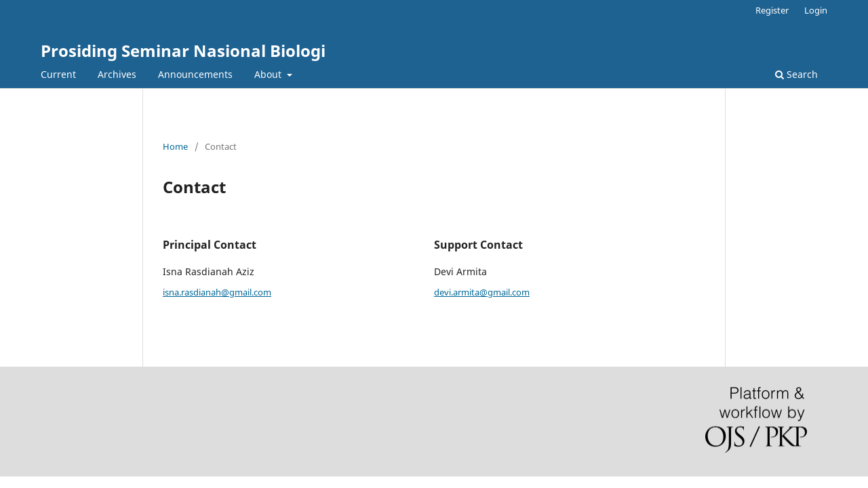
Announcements (195, 74)
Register (772, 10)
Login (816, 10)
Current (58, 74)
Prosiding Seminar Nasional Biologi (183, 50)
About (269, 74)
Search (796, 74)
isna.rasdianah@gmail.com (217, 292)
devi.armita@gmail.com (482, 292)
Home (175, 146)
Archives (117, 74)
